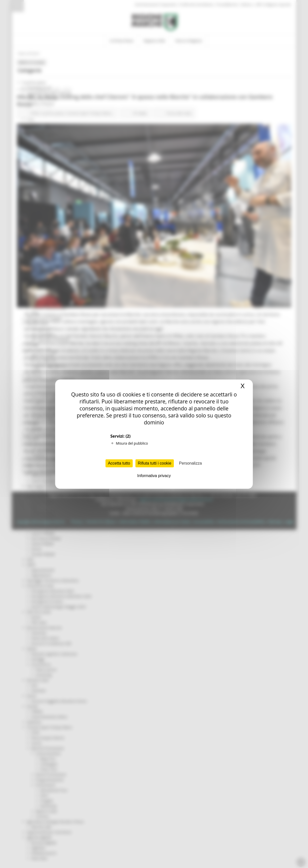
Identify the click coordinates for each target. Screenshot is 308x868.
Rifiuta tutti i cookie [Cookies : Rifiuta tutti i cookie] (155, 463)
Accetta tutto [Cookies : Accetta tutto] (119, 463)
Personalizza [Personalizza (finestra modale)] (191, 463)
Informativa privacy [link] (154, 476)
